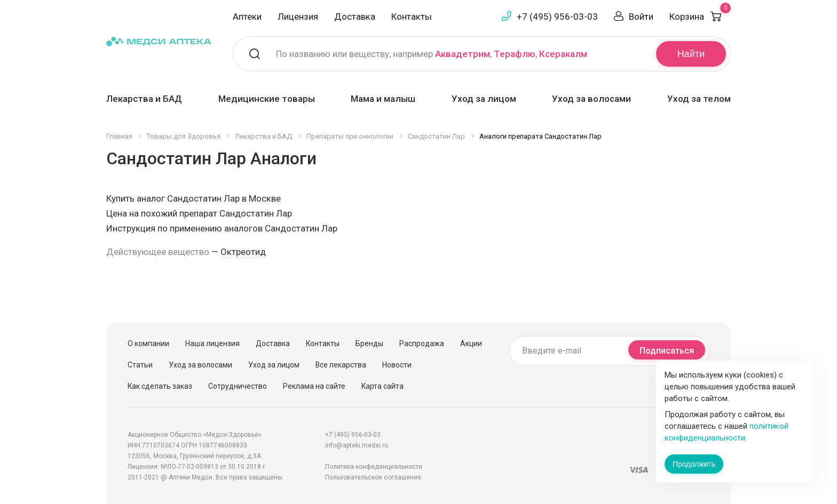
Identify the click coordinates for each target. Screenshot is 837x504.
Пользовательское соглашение (373, 477)
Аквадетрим (463, 54)
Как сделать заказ (160, 386)
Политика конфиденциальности (374, 467)
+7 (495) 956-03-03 (557, 17)
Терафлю (515, 54)
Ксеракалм (563, 54)
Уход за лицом (484, 99)
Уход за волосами (591, 99)
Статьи (140, 365)
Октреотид (243, 252)
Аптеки (247, 17)
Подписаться (667, 351)
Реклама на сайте (314, 386)
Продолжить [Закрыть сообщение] (694, 464)
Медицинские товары (267, 99)
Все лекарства (341, 365)
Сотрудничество (238, 386)
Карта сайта (382, 386)
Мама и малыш (383, 99)
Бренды (369, 343)
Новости (397, 365)
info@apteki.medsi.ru (357, 445)
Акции (471, 343)
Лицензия (298, 17)
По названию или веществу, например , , (432, 54)
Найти (691, 54)
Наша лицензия (212, 343)
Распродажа (422, 343)
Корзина (700, 17)
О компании (148, 343)
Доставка (355, 17)
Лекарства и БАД (144, 99)
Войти (641, 17)
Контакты (412, 17)
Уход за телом (699, 99)
